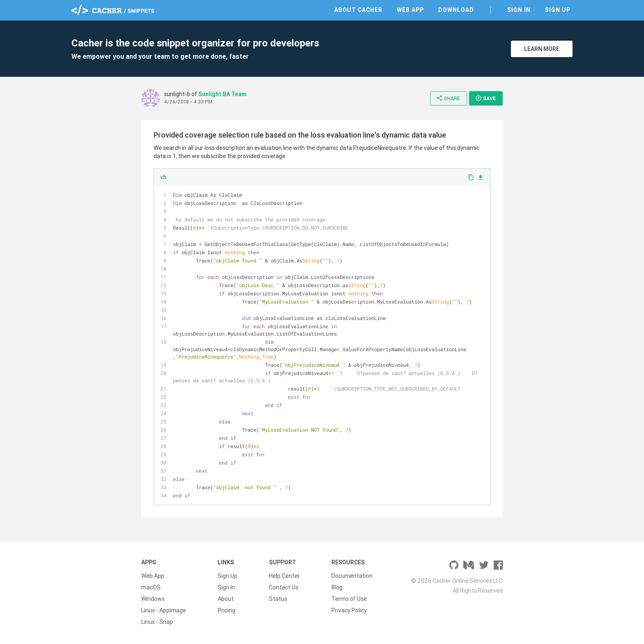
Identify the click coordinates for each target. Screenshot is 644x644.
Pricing (227, 610)
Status (278, 599)
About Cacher (358, 10)
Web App (410, 10)
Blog (337, 587)
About (226, 599)
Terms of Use (349, 599)
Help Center (284, 576)
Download (456, 10)
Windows (153, 599)
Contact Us (284, 587)
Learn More (542, 49)
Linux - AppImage (164, 610)
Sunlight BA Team (222, 94)
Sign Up (558, 10)
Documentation (352, 576)
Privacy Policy (349, 610)
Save (485, 98)
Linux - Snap (157, 622)
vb (163, 177)
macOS (151, 587)
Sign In (519, 10)
